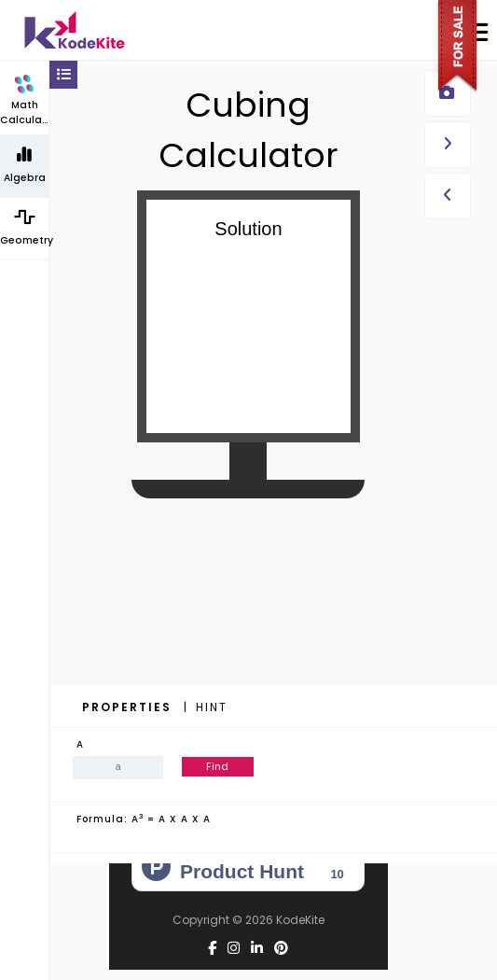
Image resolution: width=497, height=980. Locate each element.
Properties (129, 707)
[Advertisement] (248, 636)
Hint (212, 707)
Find (217, 766)
